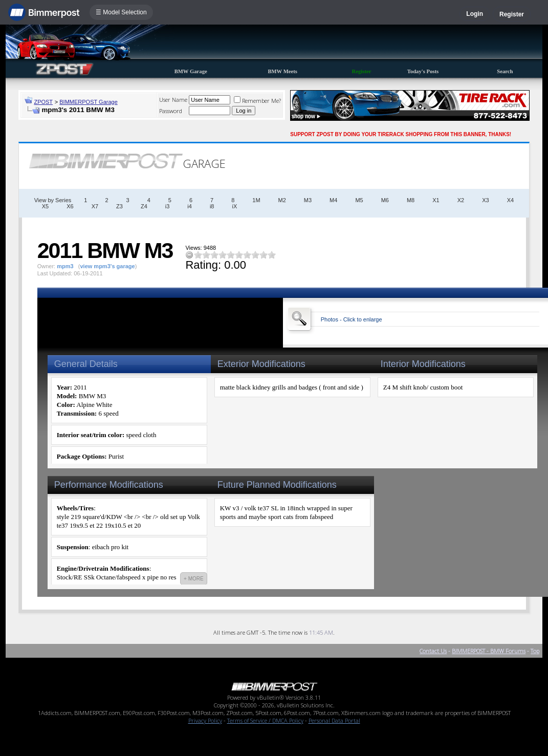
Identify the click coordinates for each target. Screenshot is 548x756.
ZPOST (43, 102)
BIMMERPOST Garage (89, 102)
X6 (70, 206)
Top (535, 651)
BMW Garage (191, 71)
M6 (385, 200)
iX (234, 206)
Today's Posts (423, 71)
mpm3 (65, 266)
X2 (461, 200)
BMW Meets (282, 71)
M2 (282, 200)
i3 (168, 206)
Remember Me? (257, 101)
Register (512, 14)
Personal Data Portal (334, 720)
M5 (359, 200)
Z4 (144, 206)
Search (505, 71)
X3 (485, 200)
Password (171, 111)
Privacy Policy (205, 720)
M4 (333, 200)
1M (256, 200)
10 (272, 255)
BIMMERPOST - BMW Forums (489, 651)
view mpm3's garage (107, 266)
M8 (411, 200)
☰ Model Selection (121, 12)
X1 (436, 200)
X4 (510, 200)
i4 (190, 206)
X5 (45, 206)
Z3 (119, 206)
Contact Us (433, 651)
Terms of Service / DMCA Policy (265, 720)
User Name (173, 100)
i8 (212, 206)
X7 (95, 206)
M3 (308, 200)
